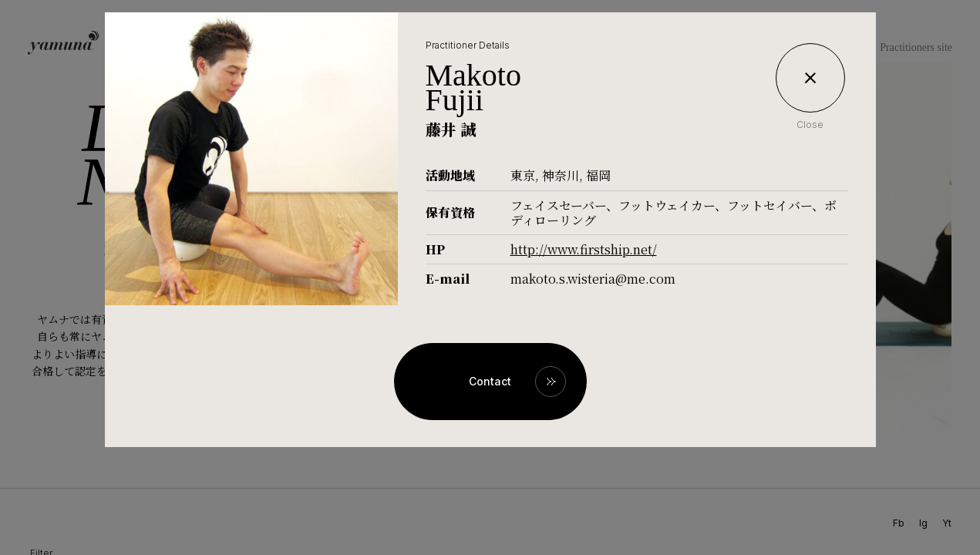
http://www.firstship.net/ (584, 249)
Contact (490, 381)
